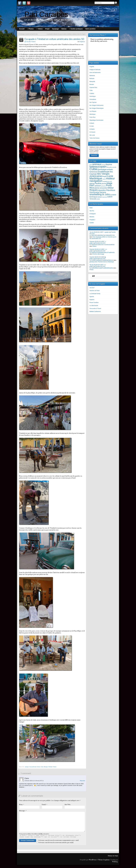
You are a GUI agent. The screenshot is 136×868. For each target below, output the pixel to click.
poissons (103, 186)
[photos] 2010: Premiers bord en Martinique (102, 262)
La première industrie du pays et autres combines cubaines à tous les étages (66, 34)
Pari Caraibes (46, 14)
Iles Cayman (93, 102)
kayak (105, 176)
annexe (104, 165)
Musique (46, 767)
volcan (98, 199)
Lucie (110, 176)
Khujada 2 (92, 220)
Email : (44, 805)
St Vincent (92, 132)
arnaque (27, 767)
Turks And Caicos (94, 138)
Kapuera (92, 300)
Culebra (92, 93)
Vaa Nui (92, 211)
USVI (110, 197)
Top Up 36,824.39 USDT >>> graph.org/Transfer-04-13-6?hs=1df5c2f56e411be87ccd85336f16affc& (101, 266)
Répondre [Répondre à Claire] (82, 781)
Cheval (38, 767)
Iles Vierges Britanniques (97, 108)
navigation (96, 181)
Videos (94, 246)
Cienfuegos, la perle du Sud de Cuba (28, 34)
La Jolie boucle (94, 306)
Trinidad (50, 767)
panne (92, 183)
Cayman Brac (93, 87)
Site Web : (68, 805)
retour (110, 188)
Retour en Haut (113, 856)
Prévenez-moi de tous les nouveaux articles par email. (56, 843)
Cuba (42, 767)
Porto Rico (92, 117)
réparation (102, 190)
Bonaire (92, 84)
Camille (92, 223)
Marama (92, 217)
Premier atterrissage (98, 254)
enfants (110, 169)
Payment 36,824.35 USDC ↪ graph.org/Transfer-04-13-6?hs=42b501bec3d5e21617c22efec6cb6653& (102, 243)
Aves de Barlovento (95, 73)
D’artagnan (93, 214)
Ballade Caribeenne (95, 311)
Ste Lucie (92, 135)
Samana (103, 192)
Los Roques (93, 111)
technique (93, 197)
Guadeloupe (104, 172)
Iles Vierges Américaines (96, 105)
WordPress (92, 860)
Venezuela (93, 199)
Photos (91, 270)
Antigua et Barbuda (95, 70)
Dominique (92, 96)
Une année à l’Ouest (95, 309)
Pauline (98, 183)
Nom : (22, 805)
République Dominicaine (96, 120)
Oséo (91, 208)
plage (109, 183)
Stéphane (82, 42)
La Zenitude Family (95, 294)
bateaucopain (98, 167)
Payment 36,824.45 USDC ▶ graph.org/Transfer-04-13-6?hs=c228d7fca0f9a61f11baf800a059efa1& (101, 259)
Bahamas (92, 76)
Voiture (55, 767)
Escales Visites (31, 42)
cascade (114, 167)
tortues (100, 197)
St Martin (92, 129)
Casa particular (33, 767)
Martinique (92, 114)
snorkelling (96, 194)
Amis (91, 165)
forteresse (93, 172)
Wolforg (115, 862)
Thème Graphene (104, 860)
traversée (105, 197)
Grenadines (93, 99)
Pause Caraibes (94, 303)
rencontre (103, 188)
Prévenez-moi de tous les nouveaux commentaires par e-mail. (59, 840)
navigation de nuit (107, 181)
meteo (104, 179)
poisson (98, 186)
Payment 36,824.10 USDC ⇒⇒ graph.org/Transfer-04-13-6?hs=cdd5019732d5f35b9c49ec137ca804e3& (102, 251)
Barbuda (92, 79)
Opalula (92, 297)
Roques (94, 190)
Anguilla (92, 67)
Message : (23, 811)
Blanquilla (92, 81)
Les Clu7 (92, 288)
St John (92, 126)
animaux (97, 164)
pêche (97, 188)
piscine (104, 184)
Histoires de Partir (95, 291)
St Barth (92, 123)
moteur (110, 178)
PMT (92, 185)
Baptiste (109, 164)
